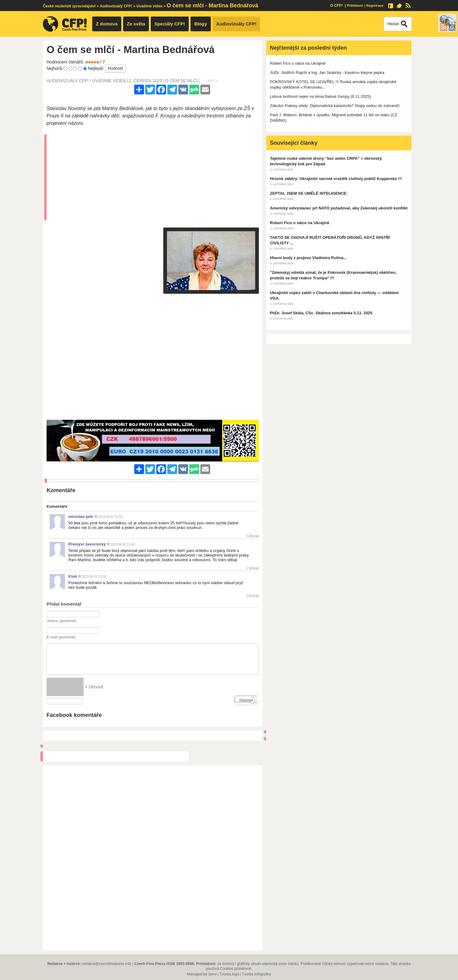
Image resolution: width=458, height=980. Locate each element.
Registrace (375, 6)
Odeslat (246, 700)
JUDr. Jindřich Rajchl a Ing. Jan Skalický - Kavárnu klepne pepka (327, 73)
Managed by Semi (202, 974)
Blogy (201, 24)
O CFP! (337, 6)
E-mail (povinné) (61, 637)
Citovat (253, 536)
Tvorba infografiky (256, 974)
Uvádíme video (149, 6)
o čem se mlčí (181, 81)
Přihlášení (355, 6)
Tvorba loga (229, 974)
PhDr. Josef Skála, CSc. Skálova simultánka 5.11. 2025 (321, 313)
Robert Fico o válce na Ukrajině (298, 63)
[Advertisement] (155, 177)
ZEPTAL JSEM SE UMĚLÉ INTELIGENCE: (309, 193)
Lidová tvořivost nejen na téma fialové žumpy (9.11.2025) (320, 96)
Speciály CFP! (170, 24)
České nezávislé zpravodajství (69, 6)
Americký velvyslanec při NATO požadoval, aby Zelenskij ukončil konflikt (339, 208)
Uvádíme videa (109, 81)
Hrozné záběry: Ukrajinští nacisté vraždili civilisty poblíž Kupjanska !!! (336, 179)
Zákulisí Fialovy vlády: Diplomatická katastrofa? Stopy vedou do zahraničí (335, 106)
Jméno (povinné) (61, 621)
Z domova (107, 24)
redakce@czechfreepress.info (106, 964)
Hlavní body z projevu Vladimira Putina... (308, 258)
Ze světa (136, 24)
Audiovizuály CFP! (116, 6)
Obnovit (96, 687)
